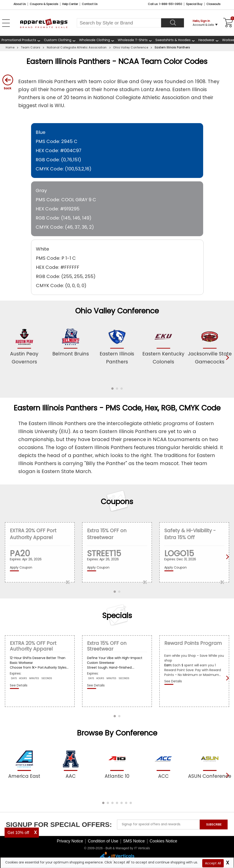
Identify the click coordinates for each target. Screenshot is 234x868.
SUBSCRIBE (214, 824)
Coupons (117, 502)
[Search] (173, 23)
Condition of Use (103, 841)
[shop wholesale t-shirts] (135, 40)
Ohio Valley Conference (131, 47)
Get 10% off (18, 833)
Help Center (70, 4)
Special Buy (194, 4)
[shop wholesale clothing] (97, 40)
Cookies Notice (164, 841)
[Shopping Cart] (227, 23)
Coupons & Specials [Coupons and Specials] (44, 4)
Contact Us (90, 4)
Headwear (206, 40)
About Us (20, 4)
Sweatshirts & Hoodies (173, 40)
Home (10, 47)
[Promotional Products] (21, 40)
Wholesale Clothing (94, 40)
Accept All (213, 863)
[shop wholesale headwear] (209, 40)
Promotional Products (19, 40)
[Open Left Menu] (6, 23)
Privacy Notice (70, 841)
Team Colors (31, 47)
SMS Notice (134, 841)
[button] (112, 389)
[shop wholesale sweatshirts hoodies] (175, 40)
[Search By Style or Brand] (119, 23)
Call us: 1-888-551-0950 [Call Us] (165, 4)
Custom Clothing (58, 40)
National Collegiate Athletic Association (77, 47)
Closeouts (213, 4)
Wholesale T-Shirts (133, 40)
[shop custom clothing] (60, 40)
